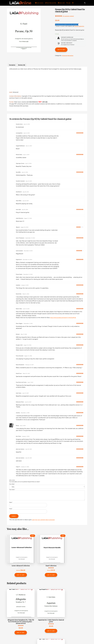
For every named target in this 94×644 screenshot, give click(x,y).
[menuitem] (73, 3)
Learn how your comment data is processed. (45, 525)
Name (11, 508)
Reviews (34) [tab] (23, 65)
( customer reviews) (69, 16)
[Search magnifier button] (85, 3)
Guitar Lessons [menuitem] (39, 3)
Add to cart (61, 50)
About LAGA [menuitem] (61, 3)
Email (11, 514)
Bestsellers (71, 56)
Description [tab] (13, 65)
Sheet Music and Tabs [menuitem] (51, 3)
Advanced (65, 56)
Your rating (12, 490)
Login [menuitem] (68, 3)
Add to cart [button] (16, 572)
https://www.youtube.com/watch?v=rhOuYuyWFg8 (65, 321)
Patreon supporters (79, 26)
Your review (12, 495)
